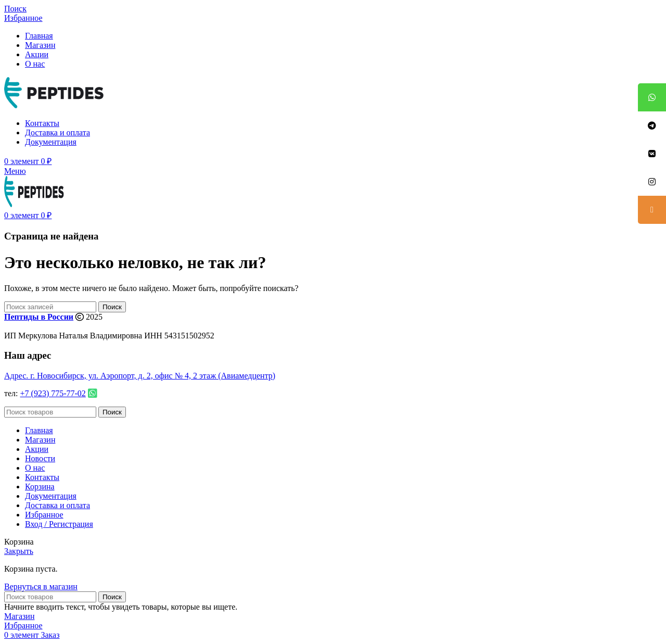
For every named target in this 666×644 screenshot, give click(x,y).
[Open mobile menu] (15, 171)
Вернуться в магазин (41, 586)
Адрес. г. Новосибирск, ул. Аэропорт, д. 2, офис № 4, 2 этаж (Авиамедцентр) (140, 376)
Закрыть (19, 551)
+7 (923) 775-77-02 (53, 393)
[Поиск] (15, 9)
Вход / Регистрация (59, 524)
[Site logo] (56, 105)
